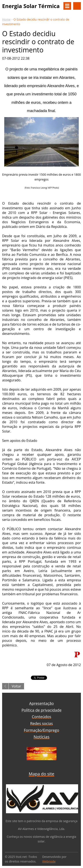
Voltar (16, 686)
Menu (67, 6)
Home (6, 19)
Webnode (49, 861)
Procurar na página (77, 6)
